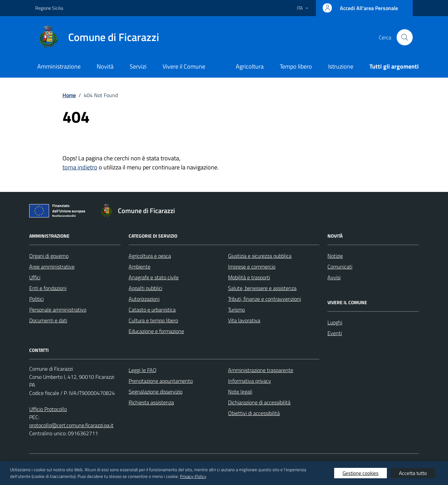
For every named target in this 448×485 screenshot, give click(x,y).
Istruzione (341, 66)
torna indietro (80, 167)
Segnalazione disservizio (155, 392)
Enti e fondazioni (48, 288)
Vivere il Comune (184, 66)
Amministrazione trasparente (261, 370)
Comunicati (340, 267)
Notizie (335, 256)
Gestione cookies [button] (361, 473)
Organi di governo (49, 256)
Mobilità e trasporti (249, 277)
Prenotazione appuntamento (161, 381)
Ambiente (140, 267)
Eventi (335, 333)
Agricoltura (250, 66)
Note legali (240, 392)
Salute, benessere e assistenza (262, 288)
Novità (105, 66)
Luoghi (335, 322)
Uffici (35, 277)
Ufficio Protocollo (48, 409)
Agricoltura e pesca (150, 256)
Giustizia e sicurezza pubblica (260, 256)
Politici (36, 299)
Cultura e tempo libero (153, 320)
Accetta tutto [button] (413, 473)
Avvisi (334, 277)
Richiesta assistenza (151, 402)
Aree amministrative (52, 267)
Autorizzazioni (144, 299)
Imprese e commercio (252, 267)
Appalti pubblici (145, 288)
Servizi (138, 66)
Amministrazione (59, 66)
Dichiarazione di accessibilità (259, 402)
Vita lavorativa (244, 320)
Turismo (236, 310)
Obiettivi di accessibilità (254, 413)
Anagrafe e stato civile (154, 277)
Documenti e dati (48, 320)
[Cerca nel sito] (405, 37)
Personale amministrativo (58, 310)
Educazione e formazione (156, 331)
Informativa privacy (250, 381)
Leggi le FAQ (143, 370)
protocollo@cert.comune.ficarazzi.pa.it (71, 425)
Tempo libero (296, 66)
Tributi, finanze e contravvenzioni (264, 299)
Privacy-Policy (193, 476)
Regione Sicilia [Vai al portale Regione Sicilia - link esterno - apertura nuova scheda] (49, 8)
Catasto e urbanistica (152, 310)
